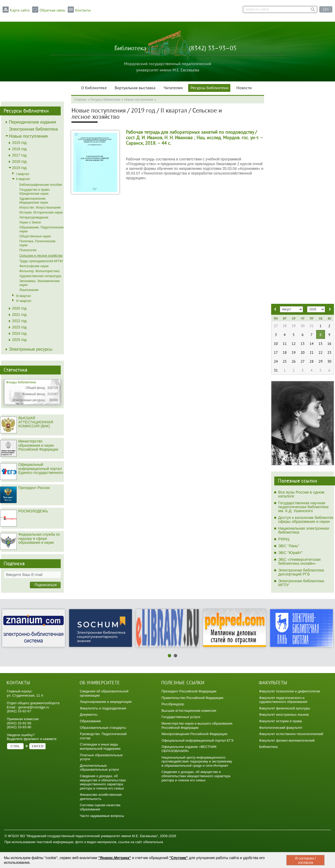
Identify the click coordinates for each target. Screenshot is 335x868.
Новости (244, 88)
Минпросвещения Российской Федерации (194, 734)
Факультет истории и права (280, 721)
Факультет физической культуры (285, 708)
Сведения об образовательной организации (104, 693)
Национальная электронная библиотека (304, 530)
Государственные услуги (181, 717)
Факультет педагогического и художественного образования (283, 700)
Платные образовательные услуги (101, 757)
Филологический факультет (281, 728)
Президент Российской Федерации (189, 691)
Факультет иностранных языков (284, 715)
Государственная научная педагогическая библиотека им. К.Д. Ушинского (303, 507)
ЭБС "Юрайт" (290, 553)
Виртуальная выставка (135, 88)
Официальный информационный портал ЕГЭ (197, 740)
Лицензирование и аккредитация (106, 702)
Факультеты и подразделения (103, 708)
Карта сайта (20, 10)
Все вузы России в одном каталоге (301, 494)
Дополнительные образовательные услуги (99, 768)
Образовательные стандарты (103, 728)
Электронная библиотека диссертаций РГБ (301, 572)
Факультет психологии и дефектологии (290, 691)
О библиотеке (94, 88)
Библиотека (268, 747)
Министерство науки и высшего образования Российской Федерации (197, 726)
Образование (90, 721)
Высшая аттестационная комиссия (189, 711)
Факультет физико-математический (287, 740)
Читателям (173, 88)
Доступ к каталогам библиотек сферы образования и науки (306, 519)
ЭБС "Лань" (289, 546)
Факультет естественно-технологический (291, 734)
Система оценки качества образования (100, 807)
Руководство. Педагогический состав (103, 736)
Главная (80, 100)
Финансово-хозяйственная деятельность (101, 797)
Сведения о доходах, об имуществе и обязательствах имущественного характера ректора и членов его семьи (103, 782)
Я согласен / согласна (305, 860)
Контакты (83, 10)
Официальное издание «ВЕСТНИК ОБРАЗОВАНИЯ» (189, 749)
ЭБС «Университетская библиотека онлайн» (299, 561)
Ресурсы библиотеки (210, 88)
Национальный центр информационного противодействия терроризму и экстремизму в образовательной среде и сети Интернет (197, 761)
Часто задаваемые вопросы (102, 816)
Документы (89, 715)
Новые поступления (139, 100)
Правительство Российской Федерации (192, 698)
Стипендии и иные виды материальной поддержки (100, 746)
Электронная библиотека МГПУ (301, 583)
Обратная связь (52, 10)
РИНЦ (284, 539)
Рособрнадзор (173, 704)
